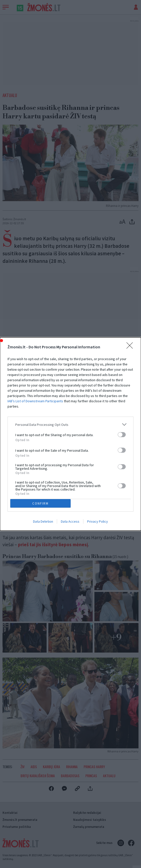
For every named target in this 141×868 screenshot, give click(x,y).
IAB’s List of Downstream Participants (35, 401)
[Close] (131, 347)
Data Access (70, 521)
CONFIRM (40, 503)
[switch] (122, 435)
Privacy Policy (98, 521)
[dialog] (70, 434)
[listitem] (70, 424)
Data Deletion (43, 521)
